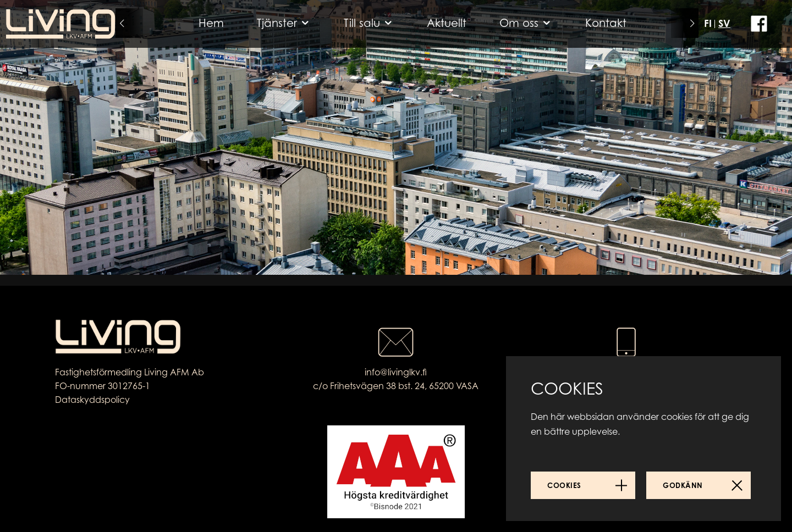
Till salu (362, 23)
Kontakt (606, 23)
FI (708, 23)
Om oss (519, 23)
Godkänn (683, 485)
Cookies (564, 485)
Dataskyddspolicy (92, 400)
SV (724, 23)
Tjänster (277, 23)
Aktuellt (447, 23)
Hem (211, 23)
